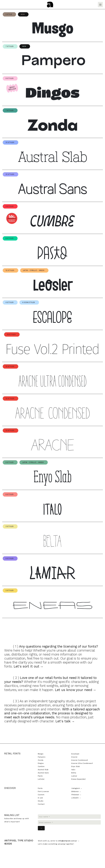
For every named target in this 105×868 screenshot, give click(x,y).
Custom (41, 795)
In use (40, 798)
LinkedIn (75, 798)
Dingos (41, 763)
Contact (41, 804)
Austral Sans (43, 773)
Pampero (42, 757)
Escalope (75, 754)
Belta (74, 773)
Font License (43, 791)
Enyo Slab (76, 766)
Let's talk (63, 721)
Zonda (41, 760)
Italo (73, 770)
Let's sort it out (26, 666)
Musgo (41, 754)
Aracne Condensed (80, 760)
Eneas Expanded (78, 779)
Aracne (74, 757)
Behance (75, 791)
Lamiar (74, 776)
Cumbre (41, 766)
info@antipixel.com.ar (68, 841)
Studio (41, 801)
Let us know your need (73, 690)
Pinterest (75, 795)
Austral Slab (43, 770)
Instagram (75, 788)
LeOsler (41, 779)
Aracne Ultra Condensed (82, 763)
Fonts (40, 788)
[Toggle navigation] (100, 5)
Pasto (40, 776)
